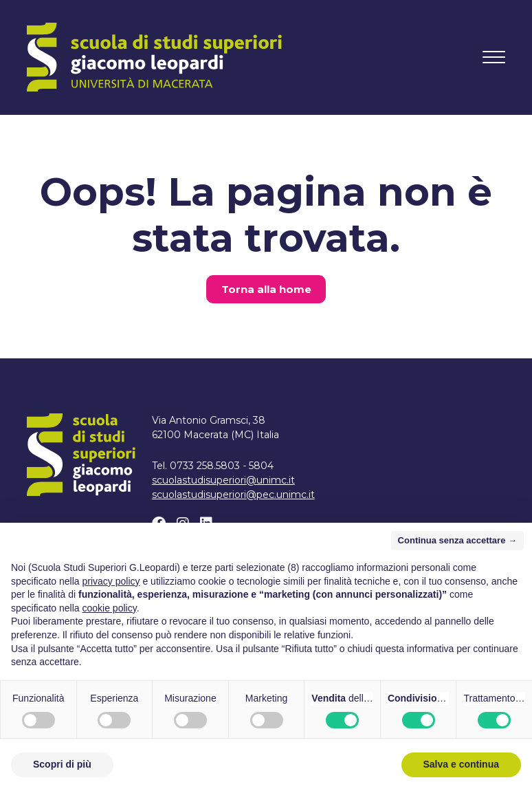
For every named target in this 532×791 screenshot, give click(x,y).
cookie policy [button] (110, 608)
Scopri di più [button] (62, 764)
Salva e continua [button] (461, 764)
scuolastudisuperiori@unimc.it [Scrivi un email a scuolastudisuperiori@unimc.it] (223, 480)
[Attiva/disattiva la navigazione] (494, 57)
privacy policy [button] (111, 581)
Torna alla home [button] (266, 289)
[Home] (154, 57)
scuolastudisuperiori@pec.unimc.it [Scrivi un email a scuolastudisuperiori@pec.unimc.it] (233, 495)
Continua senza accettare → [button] (457, 540)
